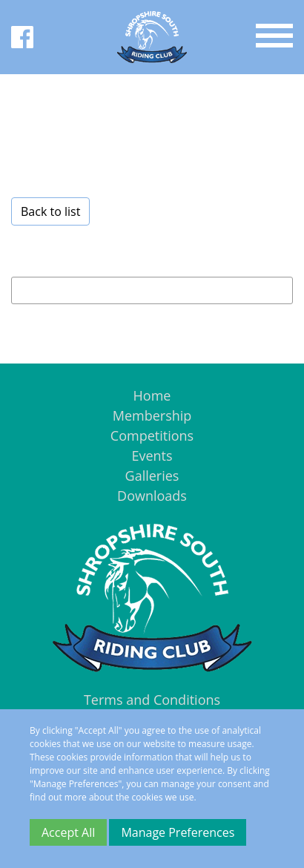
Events (152, 456)
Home (152, 395)
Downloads (152, 496)
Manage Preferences (178, 832)
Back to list (50, 211)
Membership (152, 415)
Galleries (152, 476)
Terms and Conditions (152, 700)
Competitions (152, 435)
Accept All (68, 832)
